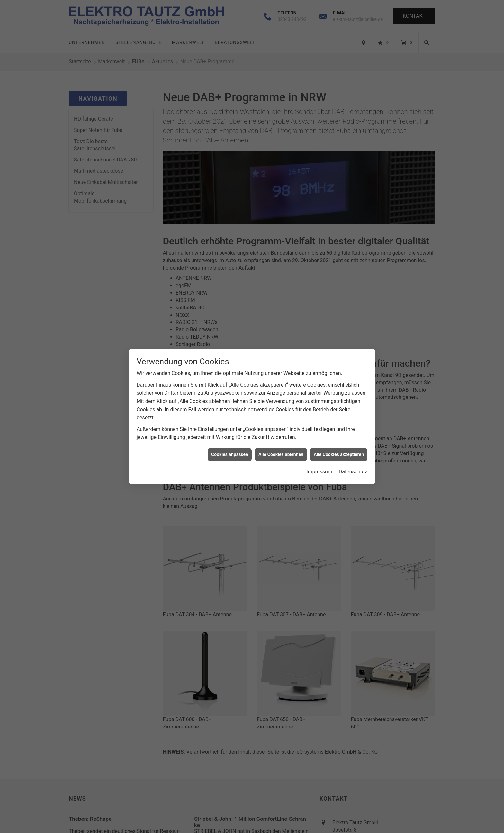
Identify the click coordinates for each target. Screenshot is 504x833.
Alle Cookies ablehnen (281, 454)
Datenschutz (353, 472)
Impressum (319, 472)
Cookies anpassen (230, 454)
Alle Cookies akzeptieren (339, 454)
